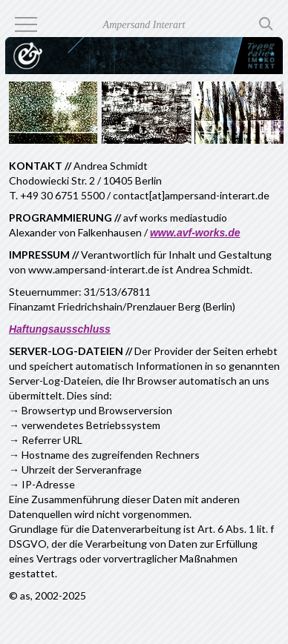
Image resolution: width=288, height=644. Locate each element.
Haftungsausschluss (60, 329)
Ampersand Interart (144, 25)
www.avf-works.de (195, 233)
